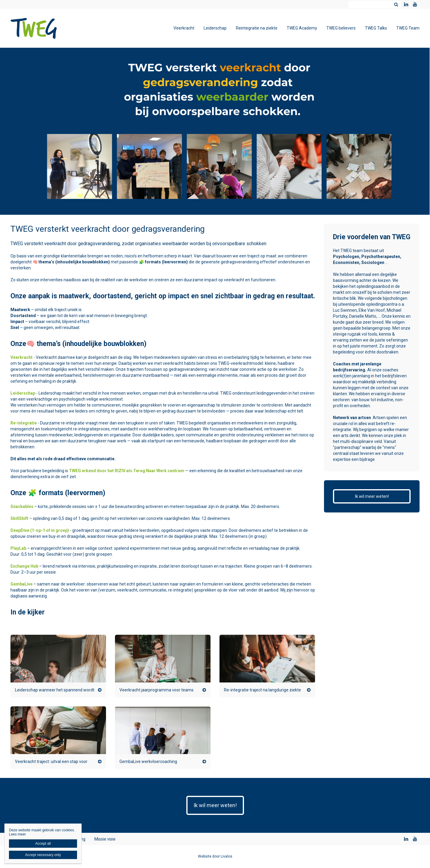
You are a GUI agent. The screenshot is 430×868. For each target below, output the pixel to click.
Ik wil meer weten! (372, 496)
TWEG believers (341, 28)
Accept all (43, 844)
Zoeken (396, 4)
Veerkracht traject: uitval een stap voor (51, 762)
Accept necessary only (43, 855)
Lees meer (17, 834)
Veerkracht (184, 28)
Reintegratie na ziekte (257, 28)
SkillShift (19, 518)
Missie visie (105, 839)
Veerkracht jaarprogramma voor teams (156, 690)
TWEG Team (408, 28)
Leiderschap (215, 28)
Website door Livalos (215, 856)
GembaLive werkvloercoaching (148, 762)
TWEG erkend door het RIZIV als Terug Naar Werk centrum (127, 471)
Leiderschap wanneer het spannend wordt (55, 690)
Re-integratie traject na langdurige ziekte (262, 690)
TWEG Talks (376, 28)
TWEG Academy (302, 28)
